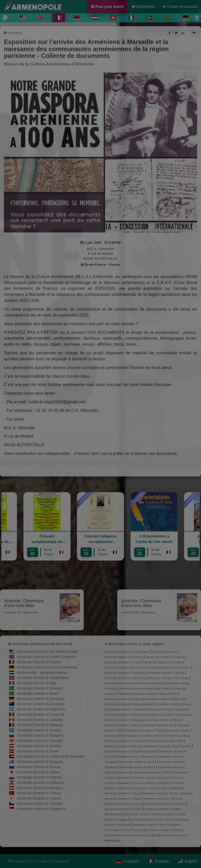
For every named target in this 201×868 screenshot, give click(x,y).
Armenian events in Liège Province (168, 746)
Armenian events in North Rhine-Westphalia (135, 683)
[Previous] (4, 18)
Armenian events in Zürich (138, 767)
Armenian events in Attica (122, 725)
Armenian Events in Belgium (40, 725)
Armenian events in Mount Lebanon (167, 793)
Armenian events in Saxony (124, 804)
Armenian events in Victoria (162, 798)
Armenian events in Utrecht (124, 662)
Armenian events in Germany (41, 699)
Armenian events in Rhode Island (148, 814)
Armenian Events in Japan (38, 772)
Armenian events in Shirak (155, 772)
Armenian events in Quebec (169, 709)
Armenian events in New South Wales (145, 688)
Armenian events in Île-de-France (128, 667)
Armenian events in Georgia (40, 741)
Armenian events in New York (165, 699)
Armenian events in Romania (41, 714)
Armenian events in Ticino (123, 741)
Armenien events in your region (136, 644)
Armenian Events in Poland (39, 777)
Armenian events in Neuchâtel (163, 741)
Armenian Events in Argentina (41, 709)
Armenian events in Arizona (151, 777)
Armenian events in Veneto (167, 673)
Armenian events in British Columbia (164, 736)
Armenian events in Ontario (173, 704)
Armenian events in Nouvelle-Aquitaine (131, 751)
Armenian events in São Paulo (168, 678)
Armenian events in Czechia (40, 804)
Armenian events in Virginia (124, 699)
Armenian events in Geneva (172, 667)
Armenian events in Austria (39, 746)
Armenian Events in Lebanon (41, 783)
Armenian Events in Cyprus (39, 798)
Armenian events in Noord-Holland (158, 788)
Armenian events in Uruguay (40, 762)
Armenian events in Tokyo (123, 793)
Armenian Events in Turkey (39, 793)
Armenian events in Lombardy (125, 673)
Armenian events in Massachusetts (129, 704)
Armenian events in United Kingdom (46, 657)
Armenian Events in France (39, 662)
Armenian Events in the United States (48, 652)
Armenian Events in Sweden (40, 688)
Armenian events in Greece (39, 730)
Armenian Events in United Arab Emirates (51, 756)
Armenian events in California (125, 678)
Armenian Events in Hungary (40, 788)
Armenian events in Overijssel (127, 709)
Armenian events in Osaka (123, 798)
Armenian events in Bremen (124, 809)
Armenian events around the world (42, 644)
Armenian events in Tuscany (124, 830)
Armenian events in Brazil (38, 693)
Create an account (180, 7)
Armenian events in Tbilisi (146, 730)
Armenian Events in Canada (40, 720)
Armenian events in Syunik (139, 762)
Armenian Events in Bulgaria (40, 735)
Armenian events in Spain (38, 751)
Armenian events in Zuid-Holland (127, 715)
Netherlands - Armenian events (42, 672)
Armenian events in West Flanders (157, 825)
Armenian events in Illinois (163, 720)
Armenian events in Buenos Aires (155, 694)
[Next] (197, 18)
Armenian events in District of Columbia (132, 835)
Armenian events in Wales (164, 830)
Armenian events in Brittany (150, 783)
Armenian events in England (166, 657)
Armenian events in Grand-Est (166, 804)
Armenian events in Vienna (123, 746)
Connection (143, 7)
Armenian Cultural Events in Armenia (47, 667)
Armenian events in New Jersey (152, 819)
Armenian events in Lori (158, 725)
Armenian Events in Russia (39, 767)
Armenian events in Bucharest (136, 756)
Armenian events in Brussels (172, 715)
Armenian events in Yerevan (164, 662)
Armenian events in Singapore (42, 809)
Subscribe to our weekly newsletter (39, 861)
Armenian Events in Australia (40, 704)
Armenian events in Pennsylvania (128, 652)
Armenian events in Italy (37, 683)
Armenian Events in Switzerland (43, 678)
